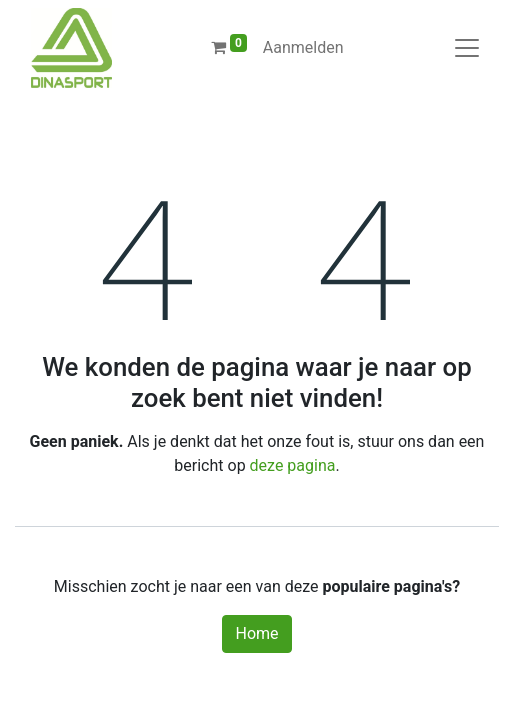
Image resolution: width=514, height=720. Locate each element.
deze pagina (293, 465)
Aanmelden (303, 47)
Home (256, 633)
